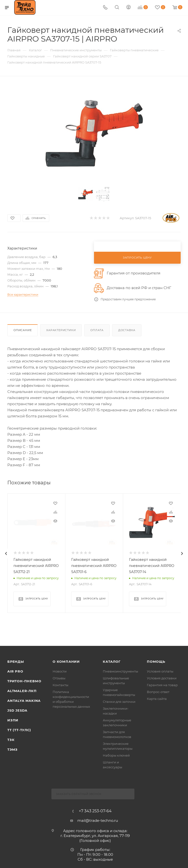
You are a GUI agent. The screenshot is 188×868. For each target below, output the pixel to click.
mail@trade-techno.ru (98, 820)
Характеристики (61, 330)
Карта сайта (157, 699)
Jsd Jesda (17, 710)
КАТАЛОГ (112, 662)
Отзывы (59, 678)
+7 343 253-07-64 (95, 811)
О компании (66, 662)
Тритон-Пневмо (24, 681)
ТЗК (11, 740)
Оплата (97, 330)
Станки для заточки (119, 702)
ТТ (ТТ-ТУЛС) (19, 730)
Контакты (60, 685)
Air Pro (15, 671)
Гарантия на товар (162, 685)
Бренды (16, 662)
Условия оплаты (160, 671)
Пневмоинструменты (120, 671)
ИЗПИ (13, 720)
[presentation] (6, 553)
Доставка (127, 330)
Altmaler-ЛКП (22, 691)
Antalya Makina (24, 701)
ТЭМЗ (12, 749)
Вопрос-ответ (158, 692)
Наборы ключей (116, 755)
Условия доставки (162, 678)
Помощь (156, 662)
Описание (23, 330)
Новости (60, 671)
